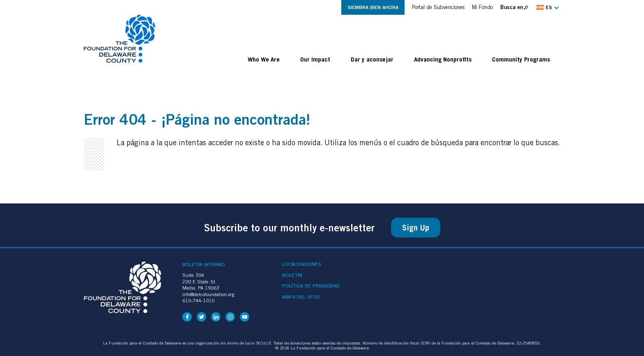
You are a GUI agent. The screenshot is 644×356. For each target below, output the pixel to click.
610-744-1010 (198, 300)
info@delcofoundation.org (208, 294)
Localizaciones (302, 264)
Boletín (292, 275)
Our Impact (315, 59)
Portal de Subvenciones (438, 7)
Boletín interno (204, 264)
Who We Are (264, 59)
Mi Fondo (482, 7)
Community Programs (521, 59)
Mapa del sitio (301, 297)
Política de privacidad (311, 286)
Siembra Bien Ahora (373, 7)
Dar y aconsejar (372, 59)
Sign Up (416, 228)
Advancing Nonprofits (443, 59)
